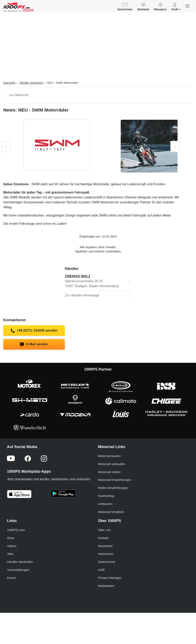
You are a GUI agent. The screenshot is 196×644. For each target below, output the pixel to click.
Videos (12, 546)
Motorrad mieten (109, 472)
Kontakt (103, 538)
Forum (11, 578)
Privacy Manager (110, 578)
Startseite (9, 83)
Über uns (104, 530)
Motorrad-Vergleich (111, 512)
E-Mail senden (34, 344)
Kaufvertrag (106, 496)
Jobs (10, 554)
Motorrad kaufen (109, 456)
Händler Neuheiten (31, 83)
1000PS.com (16, 530)
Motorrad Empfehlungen (115, 480)
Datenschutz (107, 562)
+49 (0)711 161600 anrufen (34, 331)
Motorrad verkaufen (112, 464)
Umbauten (105, 504)
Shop (11, 538)
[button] (176, 7)
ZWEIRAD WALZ (77, 276)
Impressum (106, 554)
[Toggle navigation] (187, 6)
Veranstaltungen (18, 570)
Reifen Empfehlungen (113, 488)
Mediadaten (106, 586)
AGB (101, 570)
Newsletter (105, 546)
